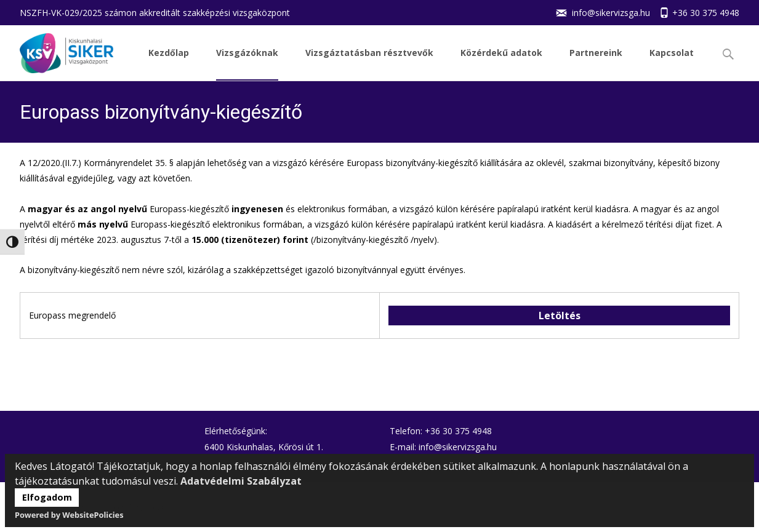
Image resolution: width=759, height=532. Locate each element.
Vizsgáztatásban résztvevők (369, 64)
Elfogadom (47, 497)
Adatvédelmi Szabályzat (241, 481)
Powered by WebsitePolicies (69, 515)
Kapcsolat (672, 64)
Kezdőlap (169, 64)
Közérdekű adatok (501, 64)
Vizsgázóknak (247, 64)
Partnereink (596, 64)
